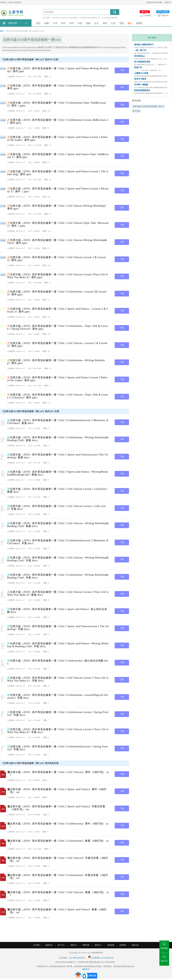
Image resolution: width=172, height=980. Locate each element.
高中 (72, 23)
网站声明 (86, 945)
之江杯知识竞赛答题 (109, 18)
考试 (105, 23)
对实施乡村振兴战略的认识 (90, 18)
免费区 (139, 23)
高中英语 (136, 111)
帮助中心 (168, 2)
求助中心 (74, 945)
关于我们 (37, 945)
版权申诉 (49, 945)
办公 (97, 23)
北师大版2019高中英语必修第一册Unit (148, 106)
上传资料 (145, 15)
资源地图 (111, 945)
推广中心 (61, 945)
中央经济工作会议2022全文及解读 (65, 18)
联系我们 (123, 945)
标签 (2, 31)
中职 (80, 23)
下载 (122, 70)
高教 (88, 23)
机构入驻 (135, 945)
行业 (113, 23)
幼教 (47, 23)
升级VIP (164, 15)
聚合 (130, 23)
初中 (63, 23)
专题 (122, 23)
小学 (55, 23)
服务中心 (98, 945)
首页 (38, 23)
